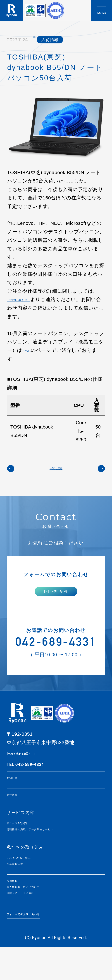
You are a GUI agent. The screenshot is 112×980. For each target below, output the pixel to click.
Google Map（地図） (27, 768)
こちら (30, 350)
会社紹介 (16, 812)
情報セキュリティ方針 (30, 922)
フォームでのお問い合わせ (35, 945)
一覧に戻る (56, 471)
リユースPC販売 (24, 842)
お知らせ (16, 793)
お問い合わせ (59, 600)
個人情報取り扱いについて (34, 914)
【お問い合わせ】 (27, 300)
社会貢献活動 (20, 888)
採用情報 (16, 906)
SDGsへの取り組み (27, 880)
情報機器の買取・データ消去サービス (46, 850)
